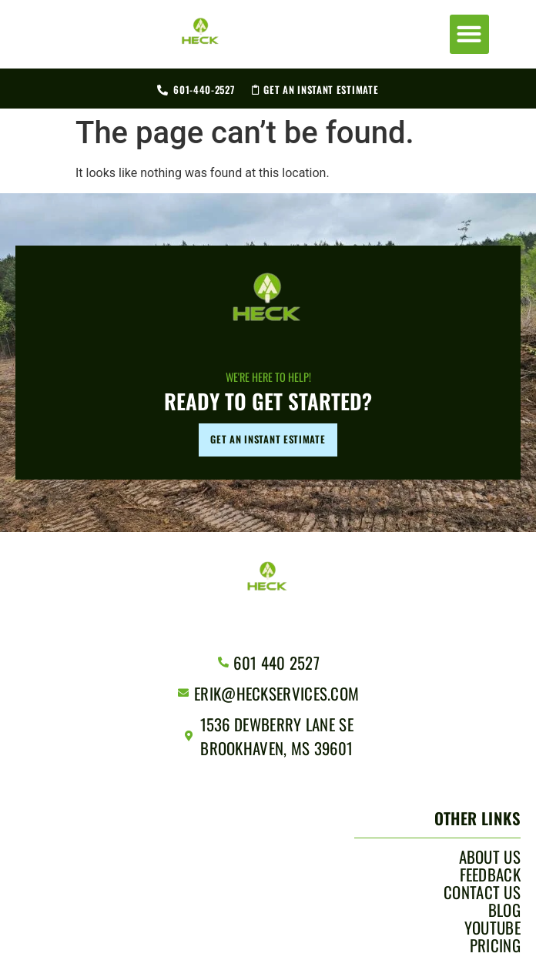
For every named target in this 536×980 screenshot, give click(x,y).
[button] (469, 34)
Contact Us (482, 892)
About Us (490, 857)
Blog (504, 910)
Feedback (490, 875)
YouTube (492, 928)
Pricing (495, 945)
